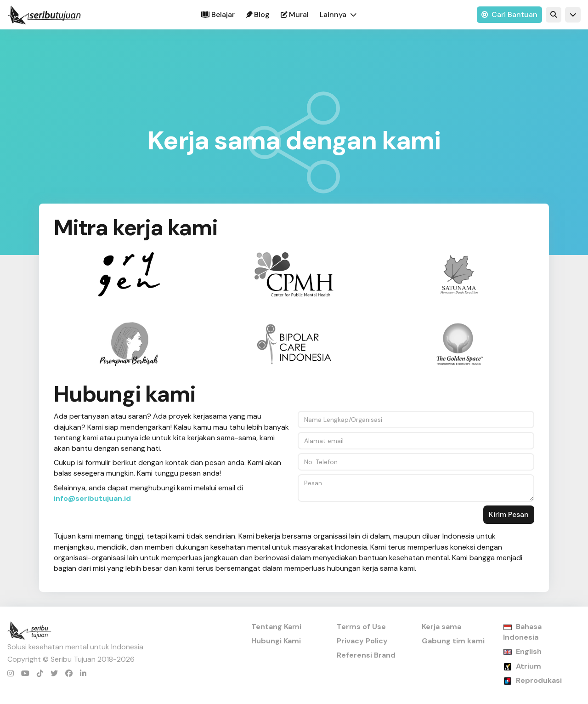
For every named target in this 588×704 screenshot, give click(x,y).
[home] (44, 15)
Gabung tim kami (453, 641)
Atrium (529, 666)
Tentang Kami (276, 627)
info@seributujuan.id (92, 498)
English (529, 651)
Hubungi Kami (276, 641)
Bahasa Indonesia (522, 632)
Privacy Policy (362, 641)
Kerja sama (441, 627)
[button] (338, 15)
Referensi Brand (366, 655)
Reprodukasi (539, 680)
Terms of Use (361, 627)
